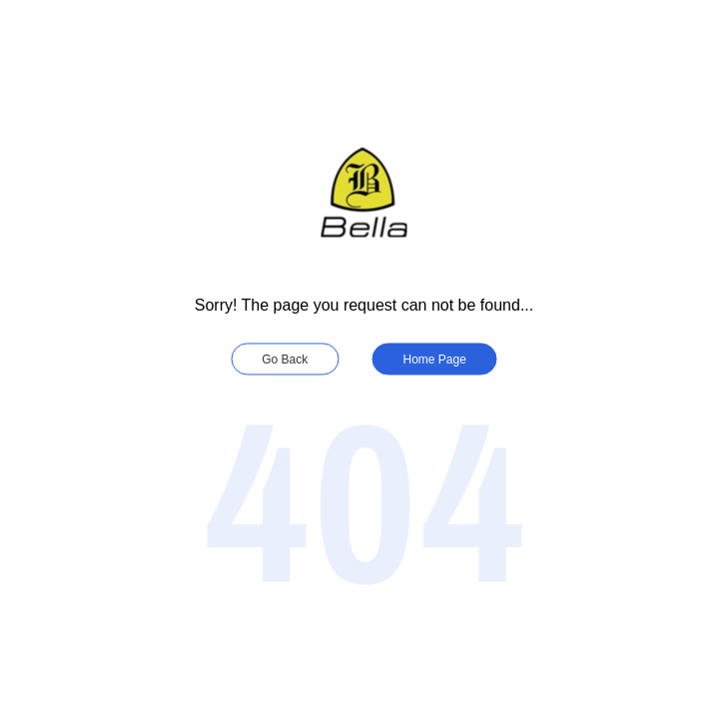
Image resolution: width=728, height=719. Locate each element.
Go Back (285, 359)
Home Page (435, 359)
